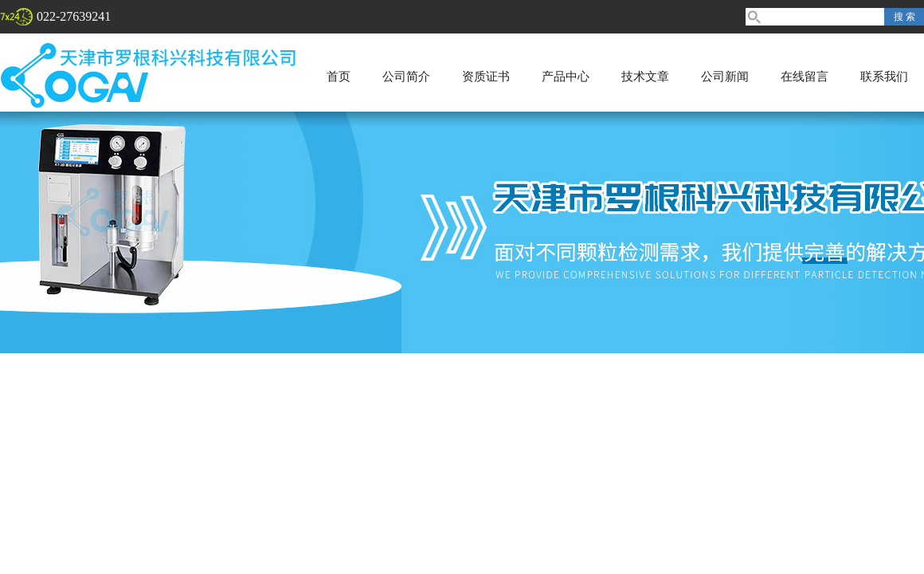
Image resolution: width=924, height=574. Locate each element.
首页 (339, 77)
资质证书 (486, 77)
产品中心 (566, 77)
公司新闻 (725, 77)
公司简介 (406, 77)
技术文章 (645, 77)
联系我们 (884, 77)
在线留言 (805, 77)
